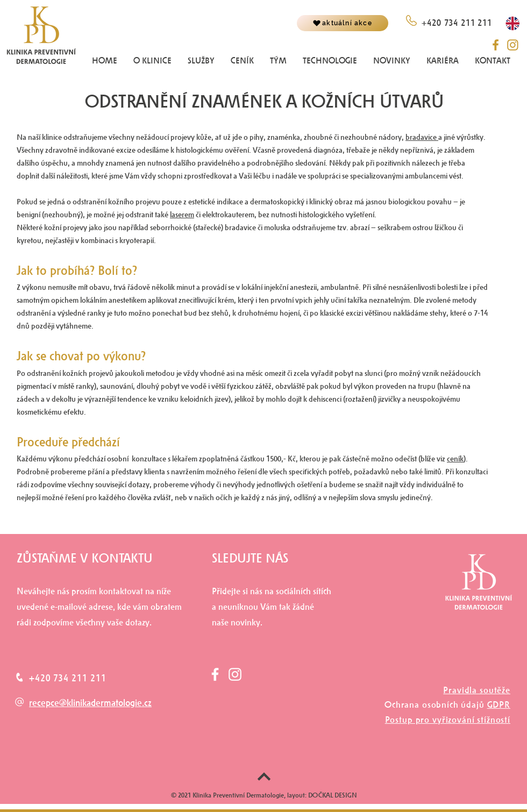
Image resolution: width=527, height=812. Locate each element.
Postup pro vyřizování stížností (448, 720)
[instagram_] (513, 45)
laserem (182, 215)
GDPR (499, 705)
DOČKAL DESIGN (332, 795)
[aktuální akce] (343, 23)
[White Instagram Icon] (235, 674)
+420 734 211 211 (67, 678)
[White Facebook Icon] (215, 674)
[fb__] (496, 45)
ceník (455, 459)
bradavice (422, 137)
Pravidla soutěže (477, 690)
